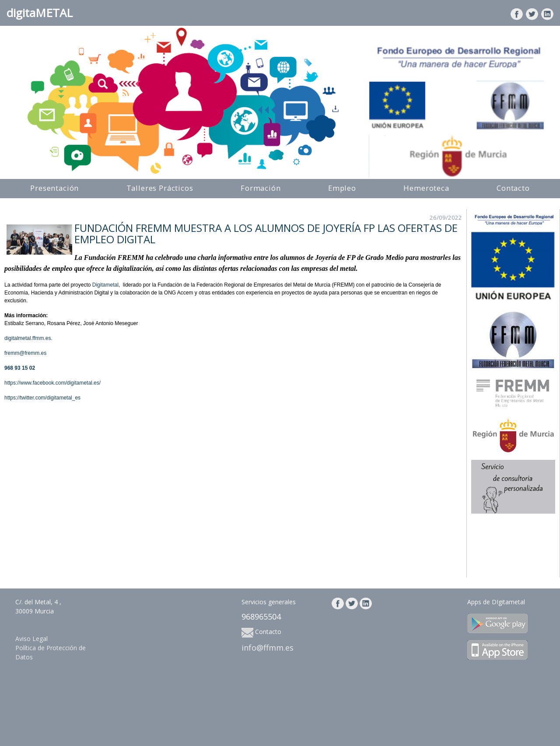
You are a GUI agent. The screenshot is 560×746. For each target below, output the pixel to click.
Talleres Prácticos (160, 188)
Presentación (54, 188)
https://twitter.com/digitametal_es (42, 398)
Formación (261, 188)
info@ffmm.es (268, 648)
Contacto (513, 188)
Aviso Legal (31, 639)
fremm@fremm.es (25, 353)
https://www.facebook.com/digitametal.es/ (52, 383)
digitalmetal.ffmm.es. (28, 338)
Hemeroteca (426, 188)
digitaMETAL (40, 13)
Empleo (342, 188)
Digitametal (105, 285)
